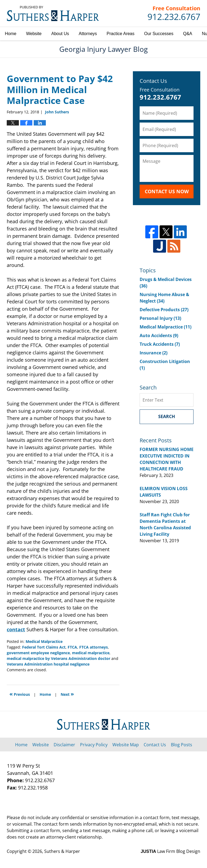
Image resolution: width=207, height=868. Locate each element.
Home (11, 34)
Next (67, 694)
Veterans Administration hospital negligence (48, 664)
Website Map (126, 745)
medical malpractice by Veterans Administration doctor (58, 658)
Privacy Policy (94, 745)
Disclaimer (64, 745)
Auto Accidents (159, 335)
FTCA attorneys (94, 647)
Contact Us (155, 745)
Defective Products (164, 310)
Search (167, 416)
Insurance (153, 353)
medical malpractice (91, 653)
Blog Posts (182, 745)
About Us (60, 34)
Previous (20, 694)
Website (34, 34)
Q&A (188, 34)
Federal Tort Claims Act (44, 647)
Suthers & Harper (62, 851)
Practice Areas (121, 34)
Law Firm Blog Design (170, 851)
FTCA (72, 647)
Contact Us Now (167, 191)
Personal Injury (160, 318)
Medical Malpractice (44, 641)
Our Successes (159, 34)
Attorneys (88, 34)
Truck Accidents (160, 344)
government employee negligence (38, 653)
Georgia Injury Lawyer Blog (53, 13)
